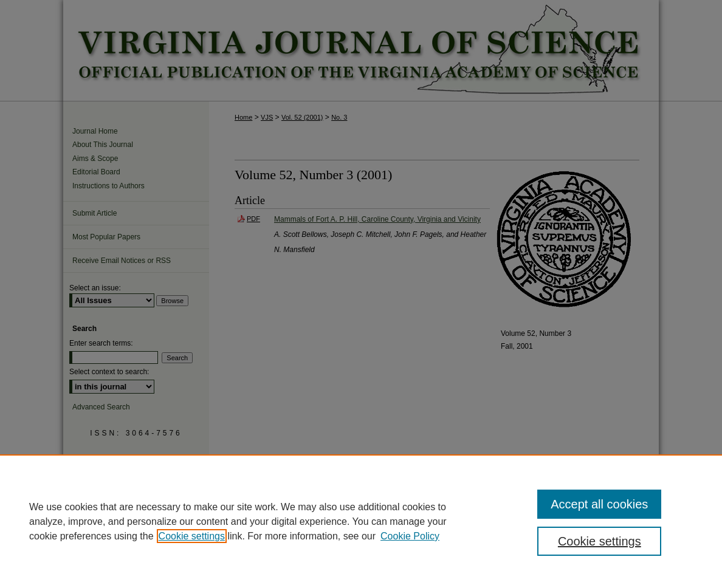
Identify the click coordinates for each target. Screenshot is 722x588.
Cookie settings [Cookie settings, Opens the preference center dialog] (600, 541)
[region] (361, 521)
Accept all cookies (599, 504)
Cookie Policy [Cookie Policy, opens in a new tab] (410, 536)
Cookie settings (192, 536)
